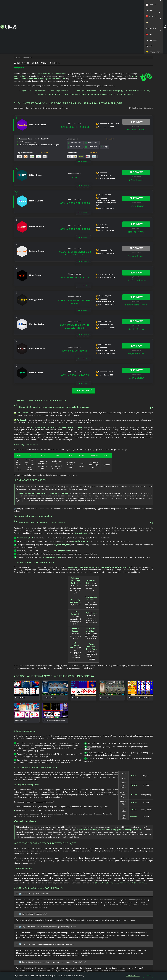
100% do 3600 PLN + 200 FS (75, 157)
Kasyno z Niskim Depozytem (95, 968)
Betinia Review (136, 331)
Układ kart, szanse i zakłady (139, 44)
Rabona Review (136, 185)
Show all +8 (110, 93)
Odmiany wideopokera (44, 48)
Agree (148, 976)
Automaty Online (75, 96)
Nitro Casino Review (136, 234)
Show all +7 (94, 106)
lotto (134, 766)
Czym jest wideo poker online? (33, 44)
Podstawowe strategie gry (112, 44)
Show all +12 (44, 106)
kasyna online (19, 30)
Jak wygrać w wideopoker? (101, 48)
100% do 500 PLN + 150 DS (75, 231)
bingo (144, 766)
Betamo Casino (77, 969)
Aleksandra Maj (40, 905)
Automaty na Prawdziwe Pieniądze (115, 968)
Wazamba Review (136, 83)
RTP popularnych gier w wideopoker (71, 48)
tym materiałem (88, 477)
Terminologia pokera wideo (61, 44)
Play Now (136, 75)
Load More (83, 344)
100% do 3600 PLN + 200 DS (75, 80)
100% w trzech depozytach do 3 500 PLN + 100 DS (75, 207)
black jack (99, 766)
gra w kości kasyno (118, 766)
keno (139, 766)
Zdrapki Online (92, 100)
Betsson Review (136, 210)
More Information (132, 976)
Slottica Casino (77, 964)
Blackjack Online (75, 100)
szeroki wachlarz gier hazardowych (51, 27)
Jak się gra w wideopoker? (87, 44)
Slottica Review (136, 283)
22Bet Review (136, 134)
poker (129, 766)
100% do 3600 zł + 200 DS (75, 329)
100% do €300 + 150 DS (75, 304)
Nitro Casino (76, 961)
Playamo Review (136, 307)
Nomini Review (136, 159)
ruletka (107, 766)
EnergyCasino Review (136, 258)
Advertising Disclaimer (141, 61)
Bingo (104, 100)
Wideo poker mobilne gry (127, 48)
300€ (75, 131)
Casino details (83, 115)
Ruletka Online (92, 96)
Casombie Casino (78, 967)
